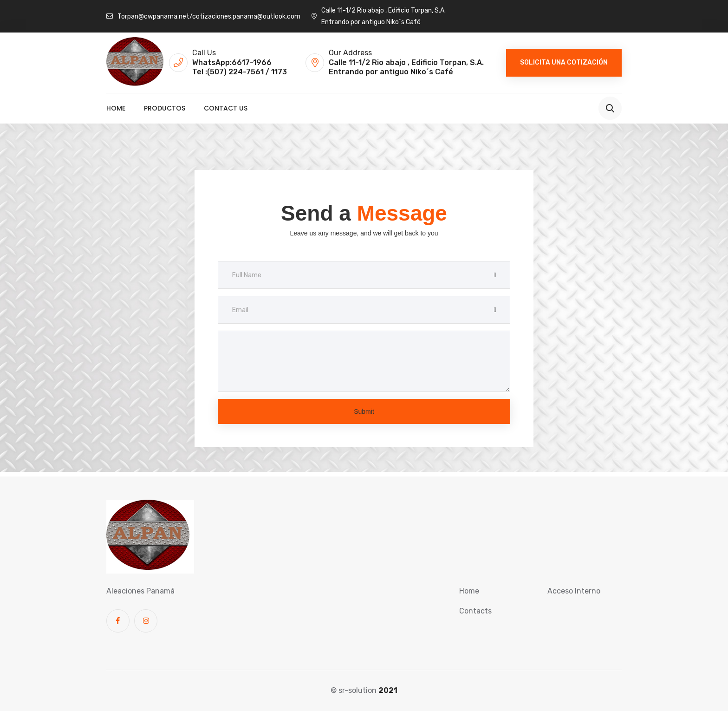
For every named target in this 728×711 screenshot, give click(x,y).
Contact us (226, 108)
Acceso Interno (574, 591)
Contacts (475, 611)
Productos (165, 108)
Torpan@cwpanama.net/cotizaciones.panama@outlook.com (203, 16)
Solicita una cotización (564, 62)
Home (116, 108)
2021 (388, 690)
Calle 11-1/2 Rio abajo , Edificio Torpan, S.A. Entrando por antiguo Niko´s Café (379, 16)
